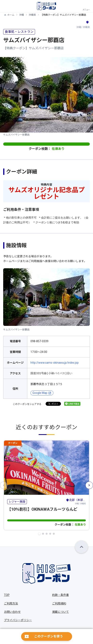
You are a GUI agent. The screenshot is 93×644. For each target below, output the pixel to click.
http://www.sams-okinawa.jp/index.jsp (55, 363)
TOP (7, 595)
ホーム (11, 15)
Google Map (40, 393)
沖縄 (22, 15)
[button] (39, 534)
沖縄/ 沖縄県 (76, 501)
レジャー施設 (17, 502)
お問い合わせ (12, 612)
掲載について (61, 612)
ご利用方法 (11, 603)
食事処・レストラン (19, 32)
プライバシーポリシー (18, 620)
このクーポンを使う (49, 636)
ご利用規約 (59, 603)
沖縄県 (32, 15)
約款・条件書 (61, 595)
